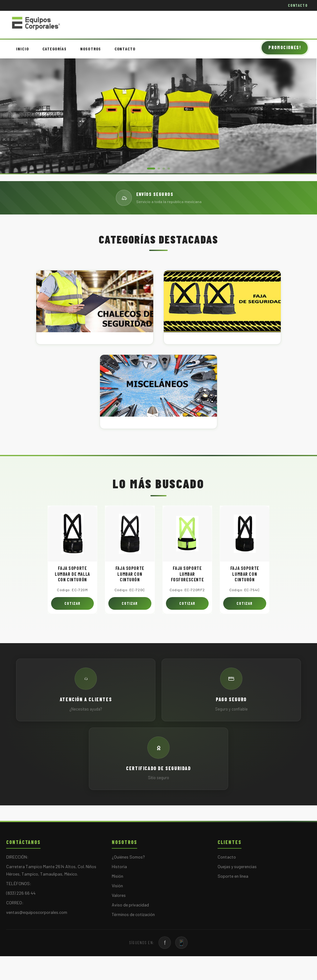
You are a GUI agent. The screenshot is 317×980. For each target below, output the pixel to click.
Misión (117, 876)
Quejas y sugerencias (237, 866)
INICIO (22, 49)
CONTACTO (298, 5)
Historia (119, 866)
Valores (119, 895)
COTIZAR (72, 603)
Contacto (227, 857)
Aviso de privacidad (130, 905)
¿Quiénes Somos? (128, 857)
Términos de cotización (133, 914)
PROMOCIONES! (285, 47)
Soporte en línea (233, 876)
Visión (117, 886)
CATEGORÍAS (54, 49)
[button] (151, 168)
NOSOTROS (91, 49)
